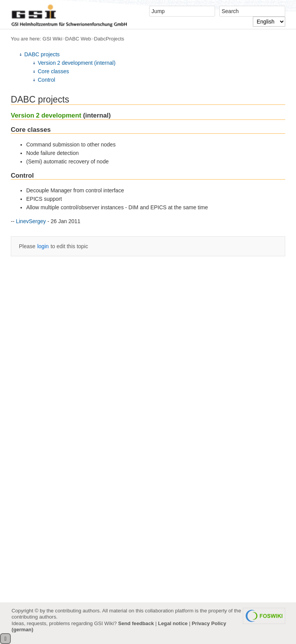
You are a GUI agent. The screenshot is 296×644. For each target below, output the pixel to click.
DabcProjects (109, 39)
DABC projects (42, 54)
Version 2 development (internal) (77, 63)
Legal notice (173, 623)
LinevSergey (31, 221)
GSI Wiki (52, 39)
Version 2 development (46, 115)
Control (46, 80)
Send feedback (136, 623)
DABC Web (78, 39)
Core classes (53, 71)
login (43, 246)
